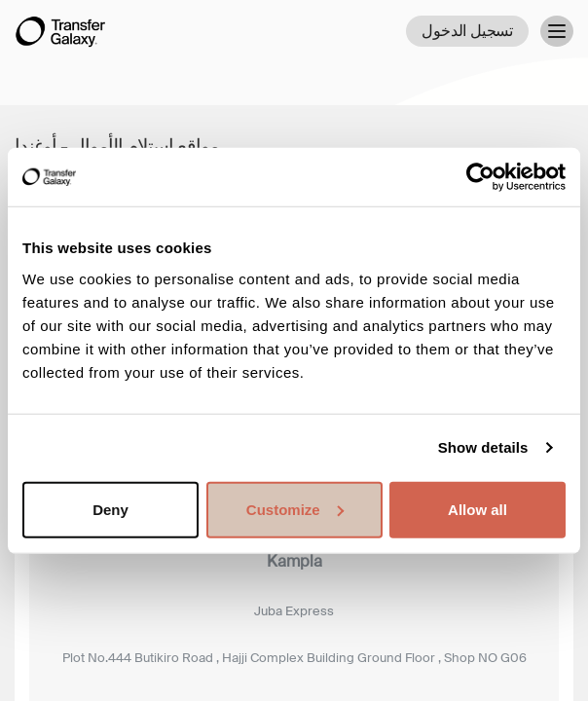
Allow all (478, 509)
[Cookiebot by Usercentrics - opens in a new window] (480, 177)
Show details (483, 447)
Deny (110, 509)
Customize (295, 509)
